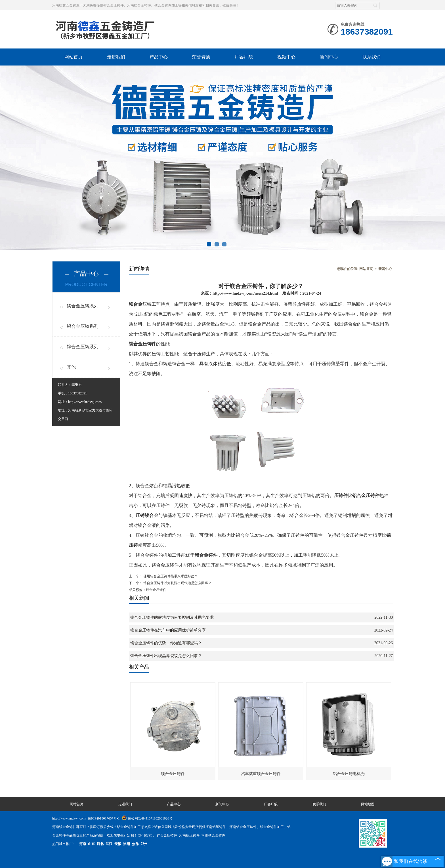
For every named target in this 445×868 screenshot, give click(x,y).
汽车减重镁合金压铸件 (261, 774)
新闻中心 (329, 57)
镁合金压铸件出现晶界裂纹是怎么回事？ (166, 656)
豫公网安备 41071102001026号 (147, 818)
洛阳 (127, 844)
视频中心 (286, 57)
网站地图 (368, 804)
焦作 (135, 844)
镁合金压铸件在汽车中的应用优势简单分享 (168, 630)
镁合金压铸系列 (83, 306)
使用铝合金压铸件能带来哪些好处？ (170, 576)
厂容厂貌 (244, 57)
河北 (100, 844)
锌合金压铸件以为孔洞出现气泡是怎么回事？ (177, 583)
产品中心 (159, 57)
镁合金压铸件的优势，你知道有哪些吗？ (166, 643)
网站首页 (74, 57)
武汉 (109, 844)
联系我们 (371, 57)
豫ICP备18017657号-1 (104, 818)
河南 (83, 844)
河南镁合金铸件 (213, 835)
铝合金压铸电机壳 (349, 774)
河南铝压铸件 (190, 835)
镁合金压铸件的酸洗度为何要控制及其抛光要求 (172, 617)
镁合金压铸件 (173, 774)
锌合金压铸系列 (83, 347)
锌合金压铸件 (167, 835)
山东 (91, 844)
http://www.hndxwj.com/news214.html (245, 293)
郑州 (144, 844)
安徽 (118, 844)
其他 (71, 367)
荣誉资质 (201, 57)
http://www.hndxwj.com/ (85, 402)
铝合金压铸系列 (83, 326)
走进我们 (116, 57)
